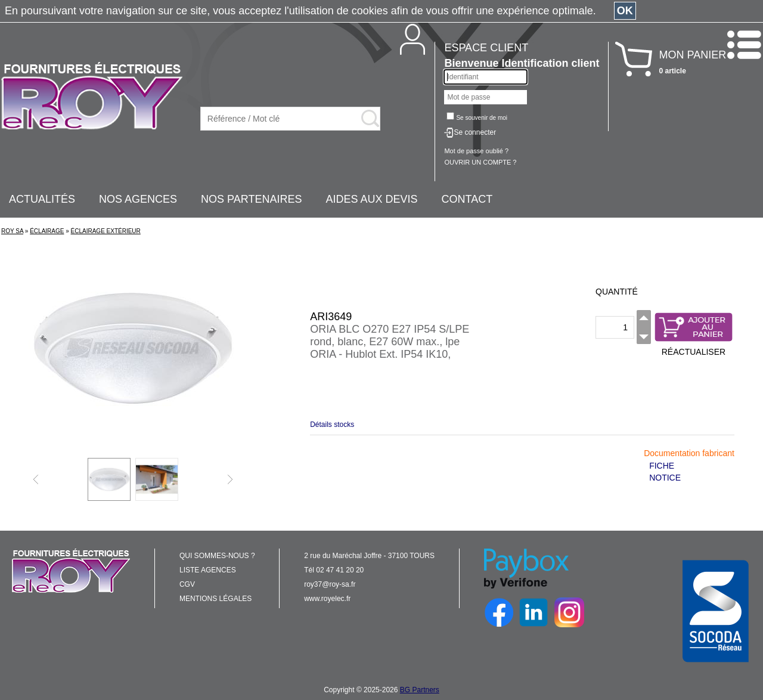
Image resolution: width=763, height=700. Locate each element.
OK (625, 11)
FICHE (662, 466)
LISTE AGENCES (208, 570)
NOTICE (665, 478)
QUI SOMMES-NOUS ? (217, 556)
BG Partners (420, 690)
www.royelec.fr (327, 599)
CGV (187, 584)
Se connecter (475, 132)
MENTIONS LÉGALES (215, 599)
